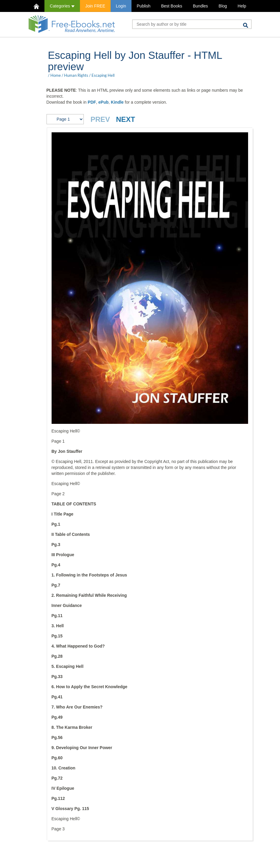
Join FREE (95, 6)
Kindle (117, 102)
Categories (62, 6)
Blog (223, 6)
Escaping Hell (103, 75)
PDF (92, 102)
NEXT (126, 119)
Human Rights (76, 75)
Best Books (172, 6)
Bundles (201, 6)
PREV (100, 119)
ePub (103, 102)
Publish (144, 6)
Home (56, 75)
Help (242, 6)
